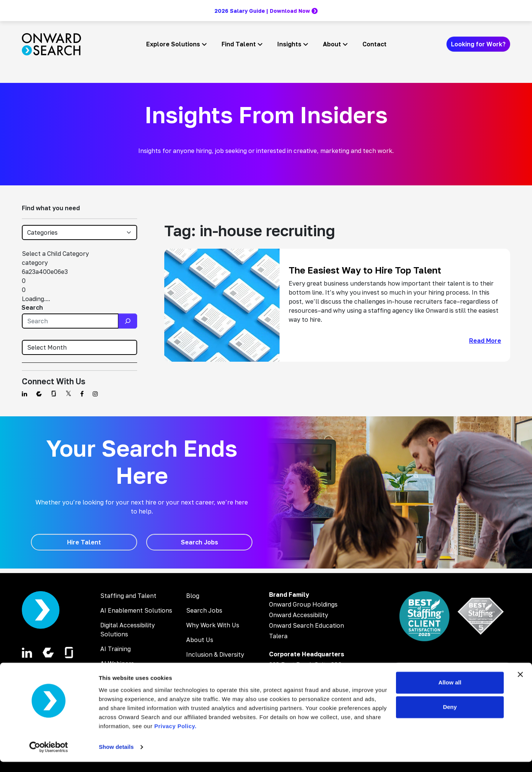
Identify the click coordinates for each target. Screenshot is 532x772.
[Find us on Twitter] (68, 394)
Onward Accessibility (299, 615)
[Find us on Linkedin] (24, 394)
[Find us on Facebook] (82, 394)
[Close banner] (520, 685)
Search (32, 307)
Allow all (450, 693)
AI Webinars (117, 663)
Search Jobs (204, 610)
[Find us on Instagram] (95, 394)
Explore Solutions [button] (173, 44)
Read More (485, 341)
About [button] (332, 44)
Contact (375, 44)
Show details (116, 757)
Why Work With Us (213, 625)
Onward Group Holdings (303, 604)
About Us (200, 640)
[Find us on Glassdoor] (54, 394)
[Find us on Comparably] (39, 394)
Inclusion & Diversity (215, 654)
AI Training (115, 649)
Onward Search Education (307, 625)
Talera (278, 636)
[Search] (128, 321)
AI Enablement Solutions (136, 610)
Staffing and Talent (128, 596)
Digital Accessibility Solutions (128, 630)
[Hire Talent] (84, 542)
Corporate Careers (213, 669)
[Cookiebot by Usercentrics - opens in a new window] (49, 757)
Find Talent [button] (239, 44)
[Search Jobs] (199, 542)
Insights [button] (289, 44)
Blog (193, 596)
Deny (450, 717)
